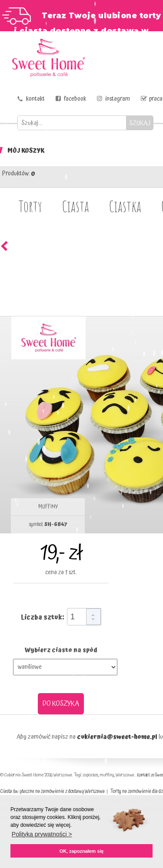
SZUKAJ (140, 123)
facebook (75, 99)
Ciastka (125, 206)
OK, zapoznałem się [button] (81, 851)
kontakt (35, 99)
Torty (30, 206)
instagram (118, 99)
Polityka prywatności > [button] (42, 834)
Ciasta (76, 206)
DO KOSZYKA (61, 704)
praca (156, 99)
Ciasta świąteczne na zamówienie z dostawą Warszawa (52, 791)
